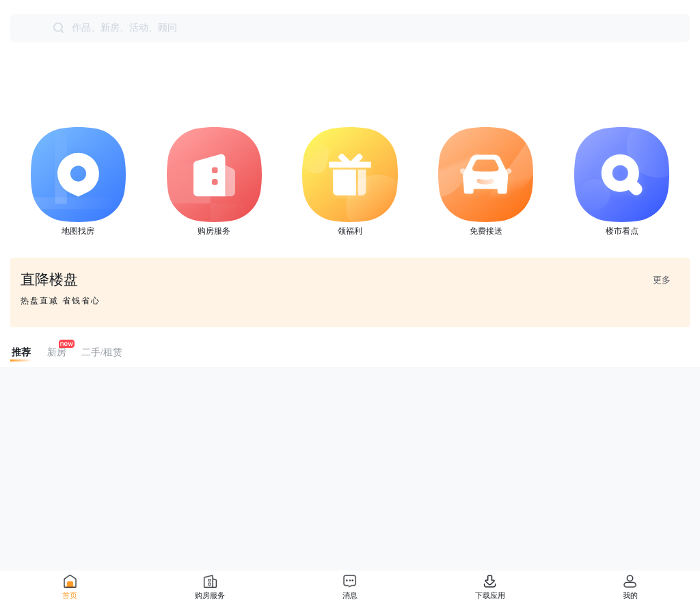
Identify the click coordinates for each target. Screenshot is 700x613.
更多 (662, 280)
